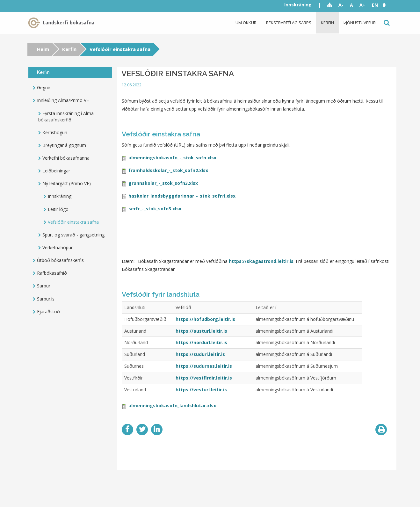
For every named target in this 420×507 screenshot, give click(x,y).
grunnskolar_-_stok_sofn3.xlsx (163, 183)
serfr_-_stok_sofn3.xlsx (155, 209)
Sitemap (330, 5)
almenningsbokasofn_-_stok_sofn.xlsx (172, 158)
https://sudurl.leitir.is (200, 354)
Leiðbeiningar (56, 171)
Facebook (127, 430)
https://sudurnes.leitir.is (204, 366)
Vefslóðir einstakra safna (73, 222)
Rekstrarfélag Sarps (289, 23)
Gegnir (44, 87)
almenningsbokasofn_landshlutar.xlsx (172, 406)
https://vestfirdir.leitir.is (204, 378)
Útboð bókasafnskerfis (60, 260)
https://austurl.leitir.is (201, 331)
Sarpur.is (46, 299)
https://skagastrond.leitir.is (261, 261)
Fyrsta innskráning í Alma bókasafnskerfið (66, 116)
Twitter (142, 430)
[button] (387, 5)
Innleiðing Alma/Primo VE (63, 100)
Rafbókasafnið (52, 273)
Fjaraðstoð (48, 311)
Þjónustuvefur (360, 23)
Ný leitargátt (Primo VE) (67, 183)
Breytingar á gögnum (64, 145)
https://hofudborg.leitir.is (205, 319)
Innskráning (298, 5)
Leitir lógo (58, 209)
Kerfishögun (55, 132)
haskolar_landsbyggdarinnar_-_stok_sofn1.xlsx (182, 196)
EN (375, 5)
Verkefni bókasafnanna (66, 158)
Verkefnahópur (58, 247)
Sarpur (44, 286)
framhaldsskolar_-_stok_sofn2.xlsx (168, 170)
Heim (43, 49)
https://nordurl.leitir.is (201, 342)
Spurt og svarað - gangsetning (73, 235)
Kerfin (327, 23)
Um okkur (246, 23)
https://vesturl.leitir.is (201, 390)
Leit (386, 23)
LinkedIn (157, 430)
